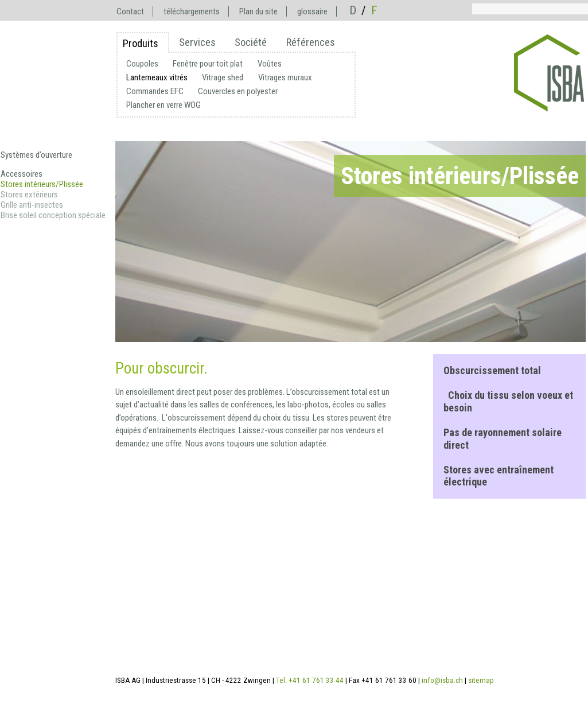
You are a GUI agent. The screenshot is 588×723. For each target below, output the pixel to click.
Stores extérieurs (29, 195)
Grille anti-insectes (32, 205)
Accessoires (22, 174)
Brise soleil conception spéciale (53, 215)
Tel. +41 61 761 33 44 (310, 680)
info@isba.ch (442, 680)
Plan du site (258, 11)
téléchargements (192, 11)
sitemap (481, 680)
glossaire (312, 11)
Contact (130, 11)
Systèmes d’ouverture (36, 155)
